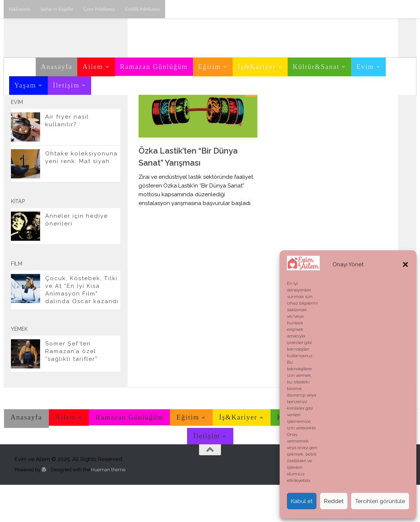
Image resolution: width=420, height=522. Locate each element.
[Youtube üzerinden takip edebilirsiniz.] (89, 116)
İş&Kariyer (257, 67)
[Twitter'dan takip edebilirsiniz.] (101, 116)
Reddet (334, 501)
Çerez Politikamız (99, 9)
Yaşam (25, 85)
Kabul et (302, 501)
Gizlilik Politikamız (143, 9)
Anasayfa (57, 67)
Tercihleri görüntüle (380, 501)
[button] (405, 264)
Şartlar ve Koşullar (57, 9)
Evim (365, 67)
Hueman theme (108, 506)
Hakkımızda (20, 9)
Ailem (93, 67)
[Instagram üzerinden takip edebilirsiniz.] (77, 116)
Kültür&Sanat (316, 67)
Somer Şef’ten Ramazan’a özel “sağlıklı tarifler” (71, 388)
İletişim (66, 85)
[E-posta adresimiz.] (112, 116)
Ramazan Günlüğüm (154, 67)
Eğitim (209, 67)
